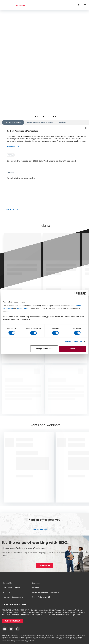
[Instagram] (18, 629)
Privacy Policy (23, 308)
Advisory (63, 122)
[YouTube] (11, 629)
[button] (14, 146)
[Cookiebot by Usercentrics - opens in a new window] (76, 293)
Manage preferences (73, 341)
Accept (73, 349)
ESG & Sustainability (13, 122)
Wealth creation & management (40, 122)
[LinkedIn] (5, 629)
